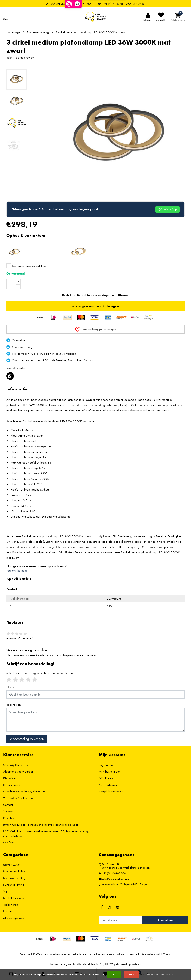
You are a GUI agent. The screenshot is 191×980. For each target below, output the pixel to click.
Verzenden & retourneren (19, 798)
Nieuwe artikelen (14, 871)
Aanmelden (165, 920)
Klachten (9, 818)
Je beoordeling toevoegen (27, 739)
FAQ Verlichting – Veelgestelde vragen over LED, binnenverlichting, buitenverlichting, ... (47, 834)
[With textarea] (95, 720)
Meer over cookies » (160, 975)
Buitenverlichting (14, 885)
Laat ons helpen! (17, 570)
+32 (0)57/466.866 (112, 873)
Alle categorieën (14, 918)
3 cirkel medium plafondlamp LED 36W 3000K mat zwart (92, 32)
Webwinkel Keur (86, 964)
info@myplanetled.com (114, 879)
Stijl (5, 891)
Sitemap (8, 811)
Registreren (106, 765)
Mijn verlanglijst (109, 785)
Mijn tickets (106, 778)
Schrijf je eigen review (20, 57)
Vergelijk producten (111, 791)
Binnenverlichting (38, 32)
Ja (114, 975)
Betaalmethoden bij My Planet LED (25, 791)
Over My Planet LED (16, 765)
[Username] (95, 695)
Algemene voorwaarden (19, 771)
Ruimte (7, 911)
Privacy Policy (12, 785)
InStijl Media (163, 954)
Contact (8, 805)
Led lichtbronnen (14, 898)
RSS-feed (9, 842)
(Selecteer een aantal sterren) (40, 673)
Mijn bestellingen (110, 771)
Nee (132, 975)
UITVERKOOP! (12, 865)
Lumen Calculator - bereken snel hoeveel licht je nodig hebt (41, 825)
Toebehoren (11, 905)
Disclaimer (10, 778)
